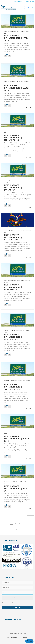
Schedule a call (30, 1)
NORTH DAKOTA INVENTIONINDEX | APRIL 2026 (16, 38)
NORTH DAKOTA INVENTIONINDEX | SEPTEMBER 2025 (13, 387)
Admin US (7, 330)
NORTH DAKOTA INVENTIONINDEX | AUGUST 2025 (17, 439)
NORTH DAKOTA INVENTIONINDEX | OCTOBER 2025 (13, 337)
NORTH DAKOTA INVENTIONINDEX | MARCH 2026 (17, 88)
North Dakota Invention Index (17, 31)
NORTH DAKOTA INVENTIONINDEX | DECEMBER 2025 (13, 237)
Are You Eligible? (18, 1)
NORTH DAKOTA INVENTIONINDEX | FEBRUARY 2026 (13, 138)
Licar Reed (7, 31)
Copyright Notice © (13, 638)
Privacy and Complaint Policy (18, 634)
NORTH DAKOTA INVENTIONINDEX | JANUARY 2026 (13, 187)
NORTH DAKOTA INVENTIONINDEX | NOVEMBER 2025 (13, 287)
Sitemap (26, 638)
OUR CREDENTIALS (11, 540)
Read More (28, 58)
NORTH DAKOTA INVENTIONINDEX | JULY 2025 (16, 488)
